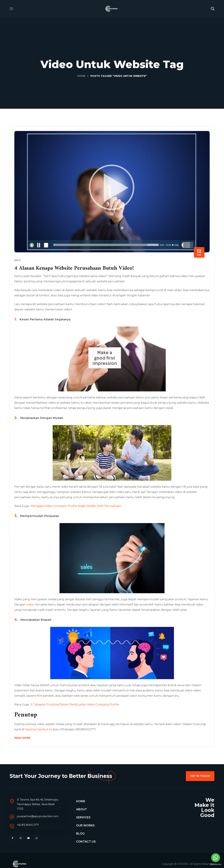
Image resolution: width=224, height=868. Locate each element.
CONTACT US (86, 843)
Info (20, 260)
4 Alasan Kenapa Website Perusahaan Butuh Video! (86, 268)
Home (81, 76)
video (42, 604)
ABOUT (82, 811)
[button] (213, 9)
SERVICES (83, 819)
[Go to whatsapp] (216, 858)
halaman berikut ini (54, 729)
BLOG (80, 835)
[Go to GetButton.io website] (216, 864)
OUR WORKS (85, 827)
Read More (25, 737)
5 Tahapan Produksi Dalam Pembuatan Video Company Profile (77, 704)
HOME (81, 803)
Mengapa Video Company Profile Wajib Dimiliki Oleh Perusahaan (78, 505)
